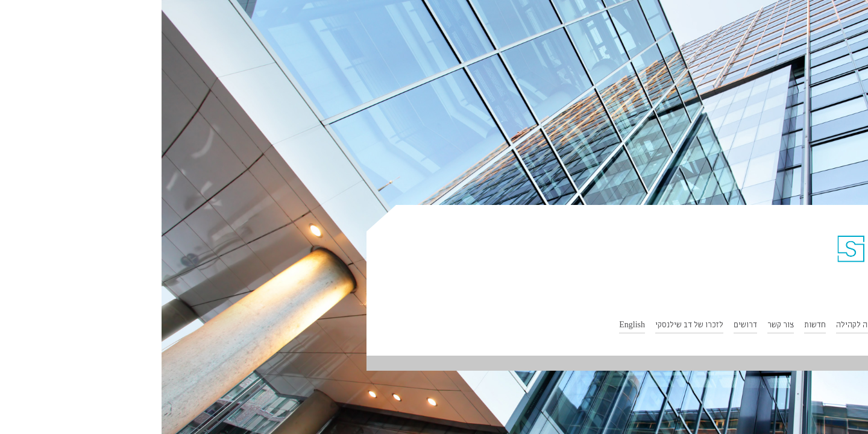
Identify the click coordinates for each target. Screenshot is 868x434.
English (470, 326)
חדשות (653, 326)
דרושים (584, 326)
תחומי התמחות (785, 326)
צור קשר (619, 326)
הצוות (742, 326)
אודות (829, 326)
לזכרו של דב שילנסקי (528, 326)
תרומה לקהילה (698, 326)
